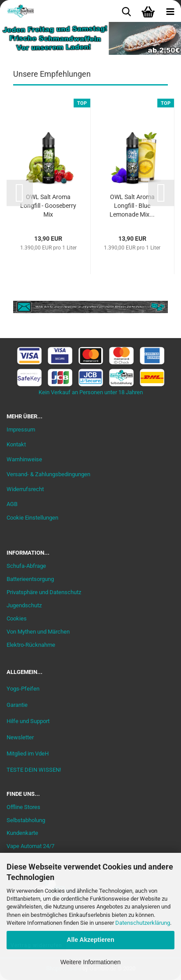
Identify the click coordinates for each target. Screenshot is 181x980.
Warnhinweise (24, 459)
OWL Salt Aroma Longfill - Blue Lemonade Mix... (132, 206)
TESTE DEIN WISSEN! (34, 770)
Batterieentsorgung (30, 579)
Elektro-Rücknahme (31, 645)
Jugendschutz (24, 605)
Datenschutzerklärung (143, 923)
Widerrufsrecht (25, 489)
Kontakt (16, 444)
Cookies (17, 618)
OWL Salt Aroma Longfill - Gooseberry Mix (48, 206)
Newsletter (20, 737)
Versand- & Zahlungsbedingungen (48, 474)
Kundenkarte (22, 833)
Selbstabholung (26, 820)
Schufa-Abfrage (26, 566)
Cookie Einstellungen (32, 518)
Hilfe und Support (28, 721)
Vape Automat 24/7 (30, 846)
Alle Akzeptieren (90, 940)
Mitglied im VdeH (28, 754)
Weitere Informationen (90, 962)
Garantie (17, 705)
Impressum (21, 429)
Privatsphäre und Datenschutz (44, 592)
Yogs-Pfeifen (23, 689)
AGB (12, 504)
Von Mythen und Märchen (38, 632)
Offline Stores (23, 807)
